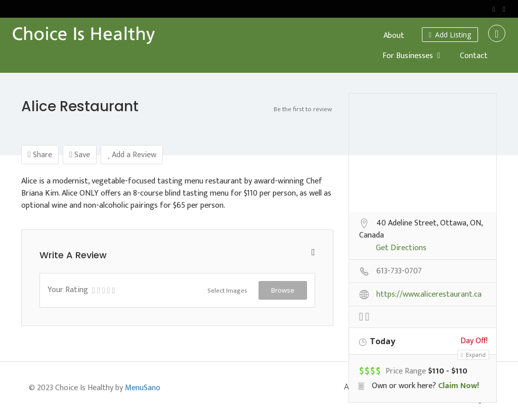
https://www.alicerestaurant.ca (429, 295)
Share (40, 155)
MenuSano (143, 388)
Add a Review (132, 155)
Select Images (227, 291)
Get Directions (401, 249)
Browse (283, 290)
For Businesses (408, 56)
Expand (473, 355)
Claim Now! (459, 386)
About (394, 36)
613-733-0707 (399, 272)
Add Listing (450, 35)
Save (80, 155)
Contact (474, 56)
